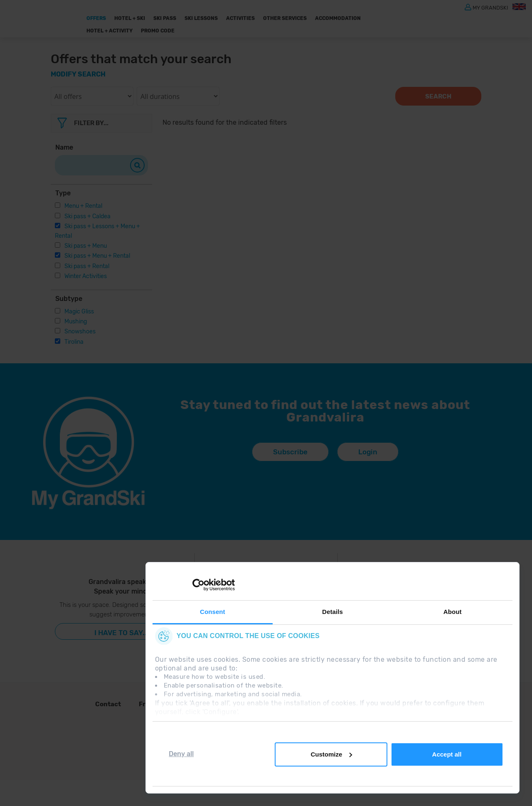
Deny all (181, 754)
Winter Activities (86, 276)
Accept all (447, 754)
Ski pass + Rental (87, 266)
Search (438, 96)
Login (368, 452)
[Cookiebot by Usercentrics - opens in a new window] (198, 585)
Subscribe (290, 452)
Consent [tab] (213, 612)
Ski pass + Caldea (87, 216)
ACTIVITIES (240, 18)
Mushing (76, 322)
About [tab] (453, 612)
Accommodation (338, 18)
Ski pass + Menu (86, 246)
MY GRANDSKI (490, 7)
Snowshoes (80, 332)
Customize (331, 754)
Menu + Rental (83, 206)
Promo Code (158, 31)
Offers (96, 18)
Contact (108, 704)
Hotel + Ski (130, 18)
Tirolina (74, 342)
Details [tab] (332, 612)
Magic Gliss (79, 312)
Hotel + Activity (110, 31)
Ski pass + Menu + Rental (97, 256)
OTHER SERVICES (285, 18)
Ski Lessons (201, 18)
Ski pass (165, 18)
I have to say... (122, 633)
